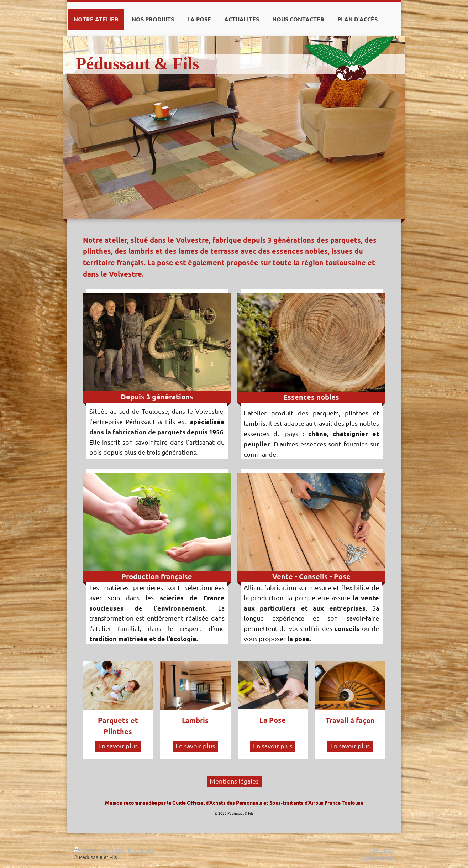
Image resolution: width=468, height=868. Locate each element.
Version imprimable (100, 850)
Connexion (382, 850)
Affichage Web (378, 857)
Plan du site (141, 850)
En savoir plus (118, 746)
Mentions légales (234, 781)
